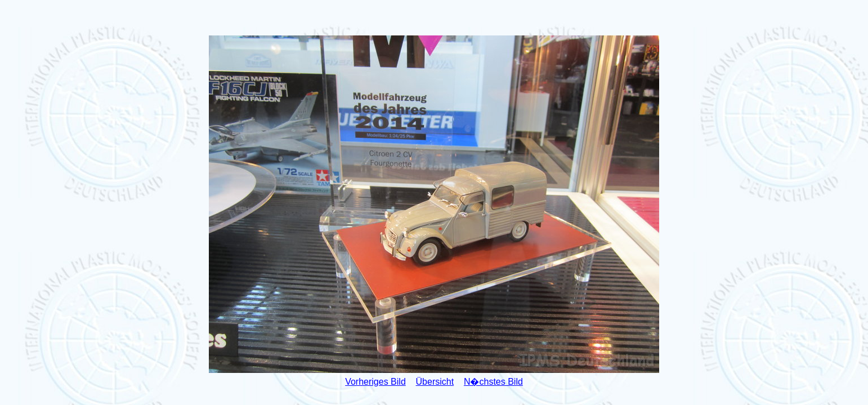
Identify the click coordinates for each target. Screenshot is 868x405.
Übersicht (435, 382)
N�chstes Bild (493, 382)
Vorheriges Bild (375, 382)
